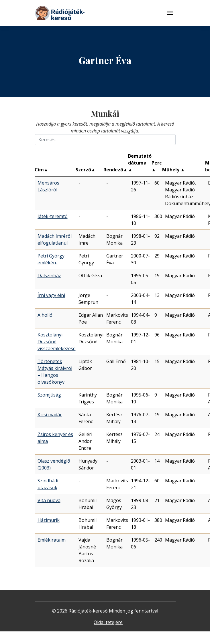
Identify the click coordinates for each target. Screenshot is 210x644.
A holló (45, 315)
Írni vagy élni (51, 295)
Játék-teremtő (53, 216)
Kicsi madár (50, 415)
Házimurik (49, 520)
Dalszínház (49, 276)
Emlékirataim (52, 540)
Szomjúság (49, 395)
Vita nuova (49, 500)
